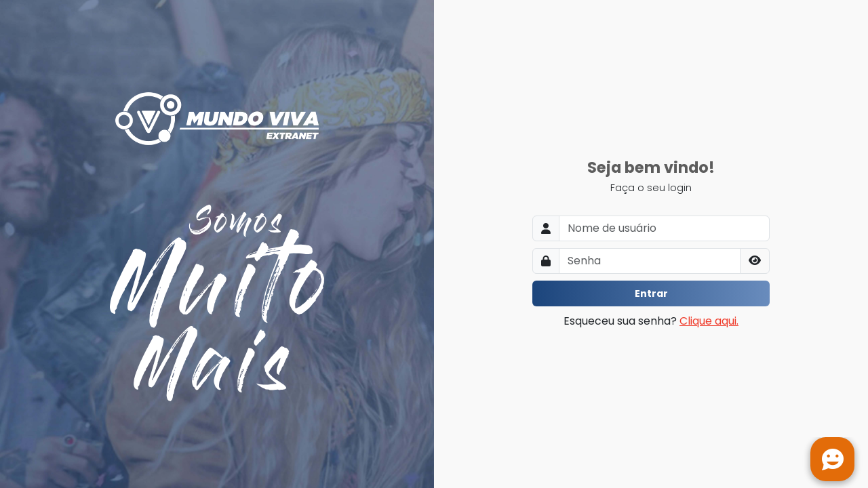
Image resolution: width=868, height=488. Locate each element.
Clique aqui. (709, 321)
